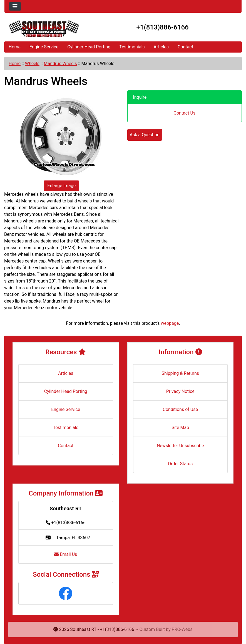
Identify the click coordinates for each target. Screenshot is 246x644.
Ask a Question (145, 135)
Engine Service (44, 47)
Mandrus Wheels (60, 64)
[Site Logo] (44, 29)
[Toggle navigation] (15, 6)
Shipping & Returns (180, 373)
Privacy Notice (180, 391)
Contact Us (184, 113)
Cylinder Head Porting (89, 47)
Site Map (180, 428)
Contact (185, 47)
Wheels (32, 64)
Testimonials (132, 47)
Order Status (180, 464)
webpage (170, 323)
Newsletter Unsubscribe (180, 446)
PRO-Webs (182, 629)
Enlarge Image (61, 186)
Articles (161, 47)
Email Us (66, 554)
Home (15, 47)
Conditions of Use (180, 409)
